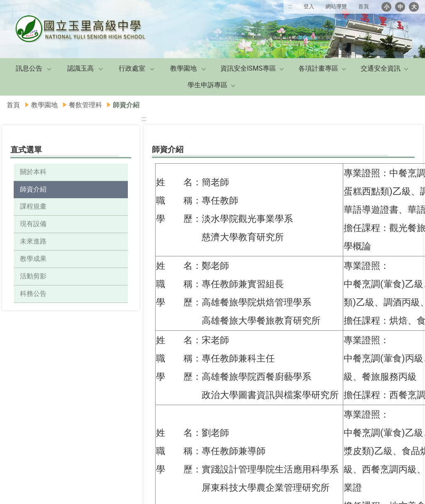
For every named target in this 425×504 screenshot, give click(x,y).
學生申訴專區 (208, 85)
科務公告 (33, 294)
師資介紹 (33, 189)
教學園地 (183, 68)
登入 (309, 6)
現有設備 (33, 224)
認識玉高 (81, 68)
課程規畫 (33, 206)
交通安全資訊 (381, 68)
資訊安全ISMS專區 (248, 68)
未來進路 (33, 241)
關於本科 (33, 172)
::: (290, 6)
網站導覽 (336, 6)
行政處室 (132, 68)
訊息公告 (29, 68)
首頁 (364, 6)
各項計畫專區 (318, 68)
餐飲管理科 (85, 105)
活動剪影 (33, 276)
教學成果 (33, 259)
